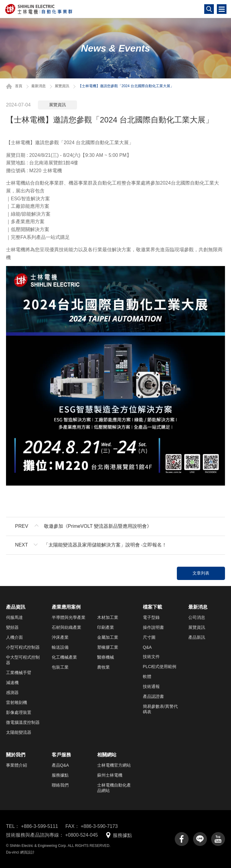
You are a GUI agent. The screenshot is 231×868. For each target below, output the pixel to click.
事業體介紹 (17, 765)
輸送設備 (60, 647)
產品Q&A (60, 765)
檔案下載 (152, 607)
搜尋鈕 (209, 9)
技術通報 (151, 686)
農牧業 (103, 667)
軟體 (147, 676)
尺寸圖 (149, 637)
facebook (182, 839)
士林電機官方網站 (114, 765)
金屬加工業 (108, 637)
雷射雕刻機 (17, 702)
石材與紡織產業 (66, 627)
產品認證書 (153, 696)
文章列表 (201, 573)
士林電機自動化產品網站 (114, 788)
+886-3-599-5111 (40, 826)
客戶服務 (61, 755)
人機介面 (14, 637)
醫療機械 (106, 657)
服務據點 (60, 775)
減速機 (12, 683)
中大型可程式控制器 (23, 660)
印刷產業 (106, 627)
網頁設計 (27, 852)
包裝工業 (60, 667)
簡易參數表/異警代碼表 (160, 709)
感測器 (12, 692)
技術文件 (151, 657)
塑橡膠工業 (108, 647)
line (200, 839)
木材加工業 (108, 617)
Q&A (147, 647)
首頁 (19, 86)
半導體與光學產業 (69, 617)
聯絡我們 (60, 785)
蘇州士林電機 (110, 775)
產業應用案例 (66, 607)
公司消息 (197, 617)
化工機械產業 (64, 657)
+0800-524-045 (81, 835)
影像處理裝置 (19, 712)
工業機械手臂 (19, 673)
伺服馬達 (14, 617)
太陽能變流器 (19, 732)
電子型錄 (151, 617)
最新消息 (38, 86)
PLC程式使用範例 (160, 667)
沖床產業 (60, 637)
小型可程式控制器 (23, 647)
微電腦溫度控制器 (23, 722)
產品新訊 (197, 637)
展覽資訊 (62, 86)
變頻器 (12, 627)
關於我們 (16, 755)
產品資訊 (16, 607)
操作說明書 (153, 627)
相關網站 (107, 755)
